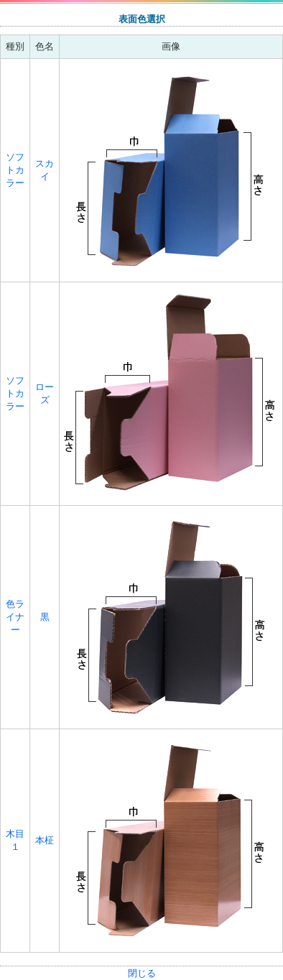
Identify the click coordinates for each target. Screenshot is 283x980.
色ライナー (15, 617)
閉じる (142, 973)
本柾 (45, 840)
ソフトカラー (15, 170)
